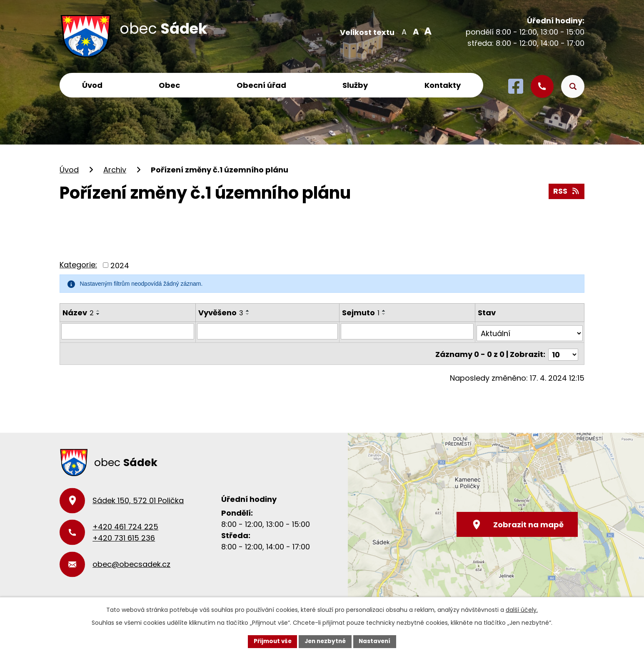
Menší (404, 31)
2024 (120, 265)
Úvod (92, 85)
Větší (426, 31)
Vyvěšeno (221, 313)
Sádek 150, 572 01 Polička (138, 497)
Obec (169, 85)
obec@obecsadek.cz (131, 560)
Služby (355, 85)
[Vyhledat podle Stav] (530, 331)
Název (78, 313)
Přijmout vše (270, 641)
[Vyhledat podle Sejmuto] (408, 331)
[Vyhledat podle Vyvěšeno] (268, 331)
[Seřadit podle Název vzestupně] (98, 311)
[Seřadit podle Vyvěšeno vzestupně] (248, 311)
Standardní (415, 31)
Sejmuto (362, 313)
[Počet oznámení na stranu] (563, 350)
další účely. (522, 609)
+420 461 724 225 (125, 523)
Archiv (115, 170)
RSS (567, 191)
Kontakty (443, 85)
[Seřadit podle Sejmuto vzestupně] (385, 311)
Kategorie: (78, 265)
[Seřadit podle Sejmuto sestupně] (385, 314)
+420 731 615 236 (124, 534)
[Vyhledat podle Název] (128, 331)
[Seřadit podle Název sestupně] (98, 314)
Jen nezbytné (325, 641)
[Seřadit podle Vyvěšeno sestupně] (248, 314)
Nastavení (377, 641)
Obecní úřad (261, 85)
